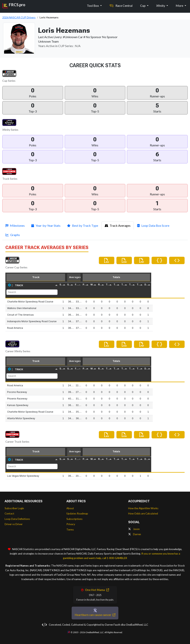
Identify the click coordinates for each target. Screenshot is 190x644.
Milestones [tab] (15, 225)
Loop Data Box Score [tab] (153, 225)
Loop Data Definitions (17, 519)
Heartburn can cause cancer (95, 615)
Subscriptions (74, 519)
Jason (134, 529)
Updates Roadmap (77, 513)
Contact (9, 513)
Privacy (71, 524)
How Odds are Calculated (143, 513)
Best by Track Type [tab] (83, 225)
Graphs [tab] (13, 235)
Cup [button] (143, 5)
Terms (70, 530)
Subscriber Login (14, 508)
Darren (135, 534)
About (70, 508)
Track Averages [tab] (118, 225)
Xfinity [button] (161, 5)
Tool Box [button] (93, 5)
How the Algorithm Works (143, 508)
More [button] (180, 5)
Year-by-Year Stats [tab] (46, 225)
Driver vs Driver (14, 524)
